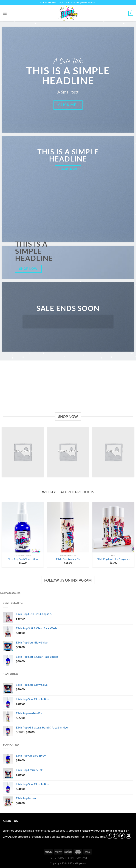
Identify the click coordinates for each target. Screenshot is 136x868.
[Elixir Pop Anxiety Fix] (68, 527)
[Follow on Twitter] (122, 836)
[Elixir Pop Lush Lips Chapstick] (113, 527)
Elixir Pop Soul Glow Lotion (23, 559)
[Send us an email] (128, 836)
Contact (82, 858)
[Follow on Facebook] (109, 836)
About (62, 858)
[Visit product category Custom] (113, 452)
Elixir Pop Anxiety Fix (68, 559)
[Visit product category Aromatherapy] (68, 452)
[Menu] (5, 13)
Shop (71, 858)
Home (52, 858)
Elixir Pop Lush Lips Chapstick (113, 559)
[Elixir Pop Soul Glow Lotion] (23, 527)
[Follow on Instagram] (116, 836)
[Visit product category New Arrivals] (23, 452)
